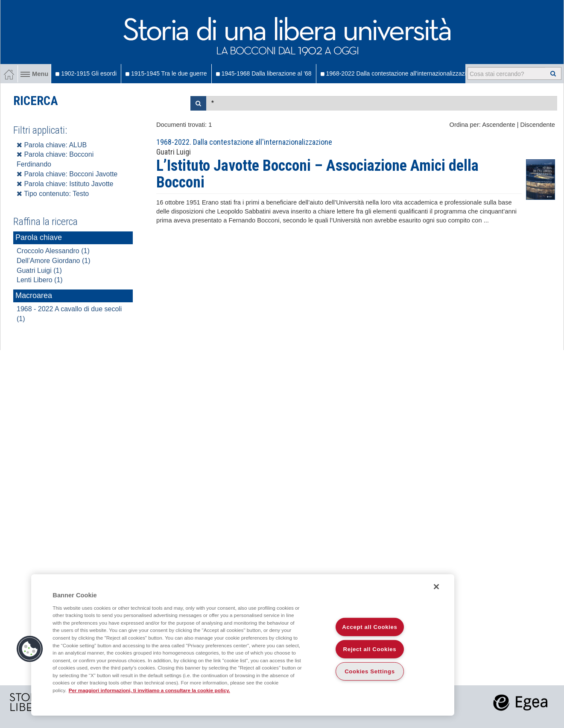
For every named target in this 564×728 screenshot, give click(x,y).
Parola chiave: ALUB (52, 145)
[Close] (436, 587)
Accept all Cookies (370, 627)
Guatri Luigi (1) (39, 270)
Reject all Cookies (370, 649)
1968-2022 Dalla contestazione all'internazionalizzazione (398, 73)
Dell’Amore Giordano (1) (54, 261)
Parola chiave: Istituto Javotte (65, 184)
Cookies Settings (370, 671)
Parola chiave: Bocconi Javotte (67, 174)
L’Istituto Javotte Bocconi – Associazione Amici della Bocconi (317, 174)
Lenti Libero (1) (40, 280)
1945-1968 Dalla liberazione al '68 (264, 73)
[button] (30, 649)
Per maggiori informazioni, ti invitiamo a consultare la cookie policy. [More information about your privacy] (149, 690)
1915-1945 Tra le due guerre (166, 73)
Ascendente (498, 125)
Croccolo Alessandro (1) (53, 251)
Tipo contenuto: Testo (53, 194)
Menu (34, 74)
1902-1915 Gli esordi (86, 73)
